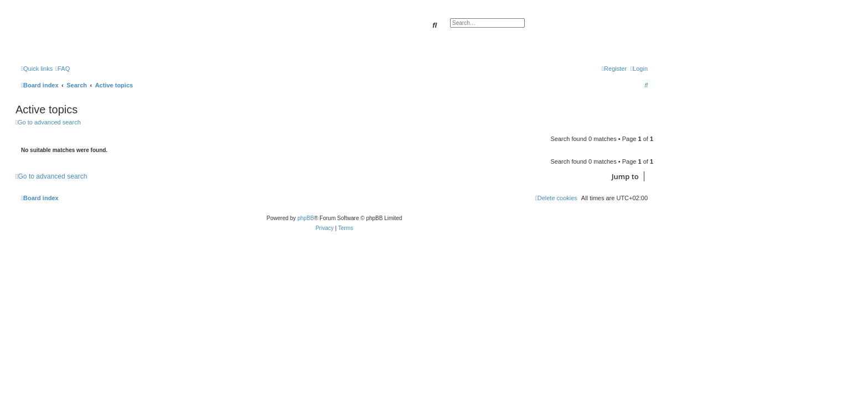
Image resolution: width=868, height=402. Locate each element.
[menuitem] (63, 69)
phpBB (306, 218)
